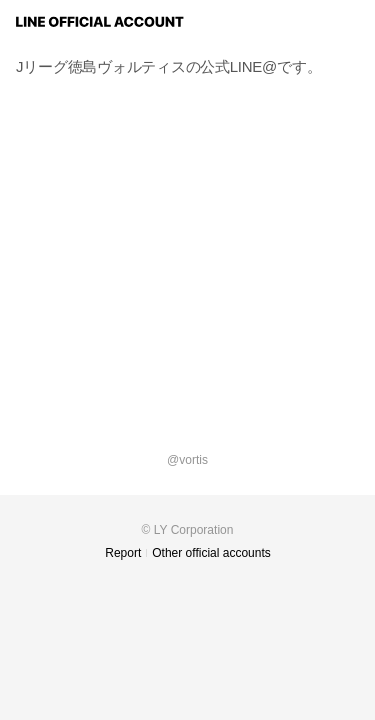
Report (123, 553)
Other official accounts (211, 553)
